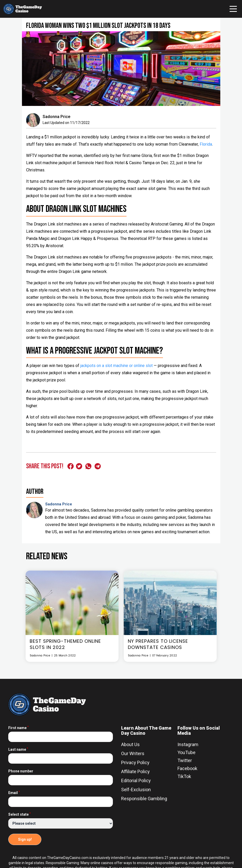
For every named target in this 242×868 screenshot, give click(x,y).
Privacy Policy (135, 762)
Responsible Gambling (144, 799)
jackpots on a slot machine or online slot (116, 366)
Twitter (185, 760)
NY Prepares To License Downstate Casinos (158, 644)
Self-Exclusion (136, 790)
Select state (19, 814)
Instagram (188, 744)
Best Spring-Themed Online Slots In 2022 (65, 644)
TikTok (184, 776)
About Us (130, 744)
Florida (206, 144)
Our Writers (133, 753)
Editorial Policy (136, 781)
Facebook (187, 768)
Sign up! (25, 839)
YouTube (186, 752)
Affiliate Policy (135, 771)
